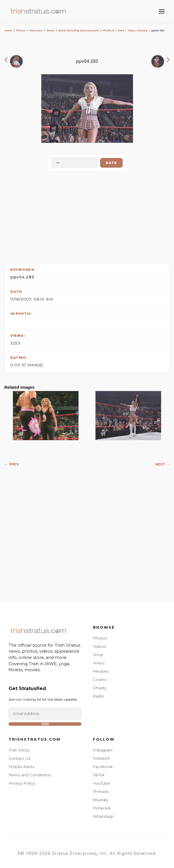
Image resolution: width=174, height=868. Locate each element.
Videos (99, 646)
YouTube (101, 783)
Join (45, 724)
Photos (21, 30)
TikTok (99, 775)
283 (30, 277)
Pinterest (102, 808)
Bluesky (101, 800)
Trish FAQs (19, 750)
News (99, 663)
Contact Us (19, 758)
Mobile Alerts (21, 767)
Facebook (103, 767)
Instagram (103, 750)
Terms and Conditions (30, 775)
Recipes (101, 671)
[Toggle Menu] (162, 11)
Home (8, 30)
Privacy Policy (22, 783)
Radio (98, 696)
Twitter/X (101, 758)
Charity (100, 688)
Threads (101, 791)
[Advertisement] (87, 216)
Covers (100, 679)
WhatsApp (103, 816)
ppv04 (18, 277)
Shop (98, 655)
